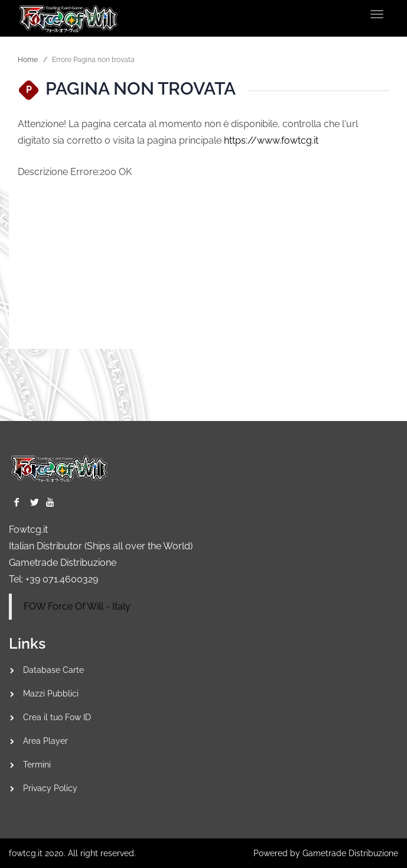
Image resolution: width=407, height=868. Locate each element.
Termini (37, 765)
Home (28, 60)
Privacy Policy (50, 788)
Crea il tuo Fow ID (57, 717)
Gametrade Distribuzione (63, 563)
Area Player (45, 741)
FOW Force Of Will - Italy (77, 606)
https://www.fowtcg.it (271, 140)
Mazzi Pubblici (51, 694)
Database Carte (53, 670)
